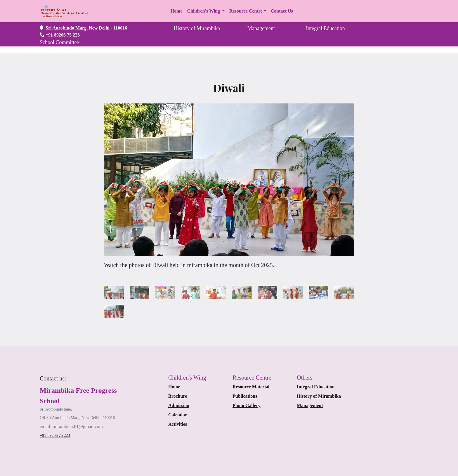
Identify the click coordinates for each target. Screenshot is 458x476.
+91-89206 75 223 (55, 436)
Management (310, 405)
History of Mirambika (319, 396)
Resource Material (251, 387)
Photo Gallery (247, 405)
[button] (206, 11)
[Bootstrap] (53, 378)
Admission (179, 405)
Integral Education (316, 387)
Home (174, 387)
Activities (178, 424)
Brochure (178, 396)
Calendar (178, 415)
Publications (245, 396)
